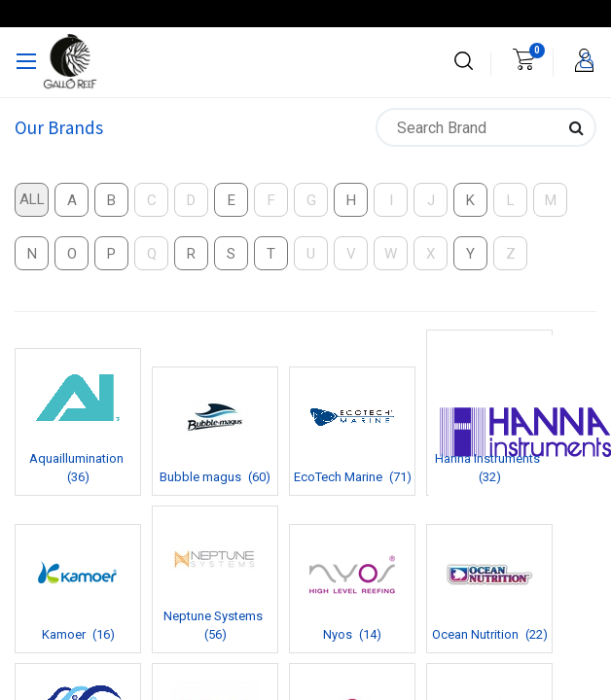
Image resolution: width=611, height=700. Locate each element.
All (32, 199)
